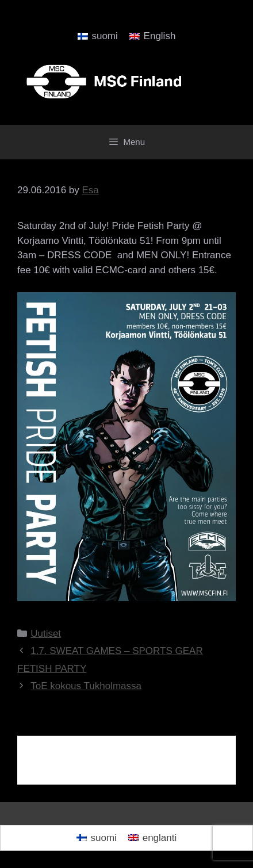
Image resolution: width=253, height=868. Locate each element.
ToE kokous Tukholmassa (86, 686)
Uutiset (46, 634)
